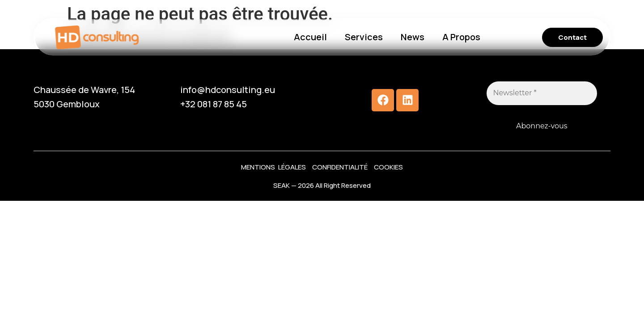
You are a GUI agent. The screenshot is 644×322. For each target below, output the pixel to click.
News (413, 37)
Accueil (310, 37)
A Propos (461, 37)
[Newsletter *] (542, 93)
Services (364, 37)
